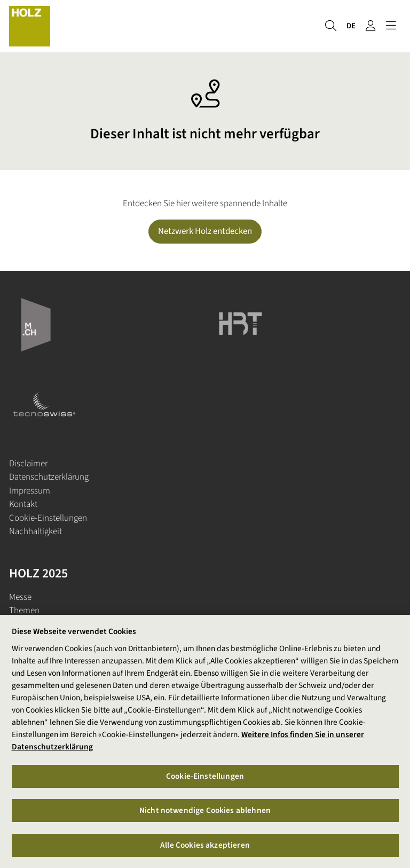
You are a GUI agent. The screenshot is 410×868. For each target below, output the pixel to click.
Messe (20, 597)
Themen (24, 611)
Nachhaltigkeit (36, 531)
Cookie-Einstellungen (48, 518)
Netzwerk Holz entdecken (205, 231)
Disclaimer (28, 464)
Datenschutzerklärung (49, 477)
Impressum (30, 491)
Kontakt (23, 504)
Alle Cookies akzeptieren (205, 845)
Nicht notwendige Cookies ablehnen (205, 811)
